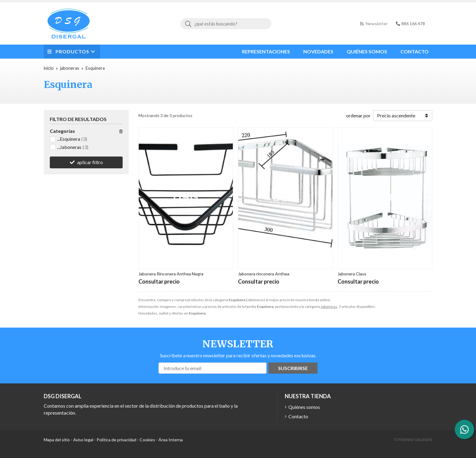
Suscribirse (293, 368)
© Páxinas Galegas (413, 440)
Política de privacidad (116, 440)
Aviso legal (83, 440)
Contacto (298, 416)
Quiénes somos (304, 407)
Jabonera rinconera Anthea (264, 274)
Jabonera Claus (352, 274)
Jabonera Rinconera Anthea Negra (171, 274)
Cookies (147, 440)
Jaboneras (329, 306)
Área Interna (171, 440)
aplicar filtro (90, 162)
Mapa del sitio (57, 440)
